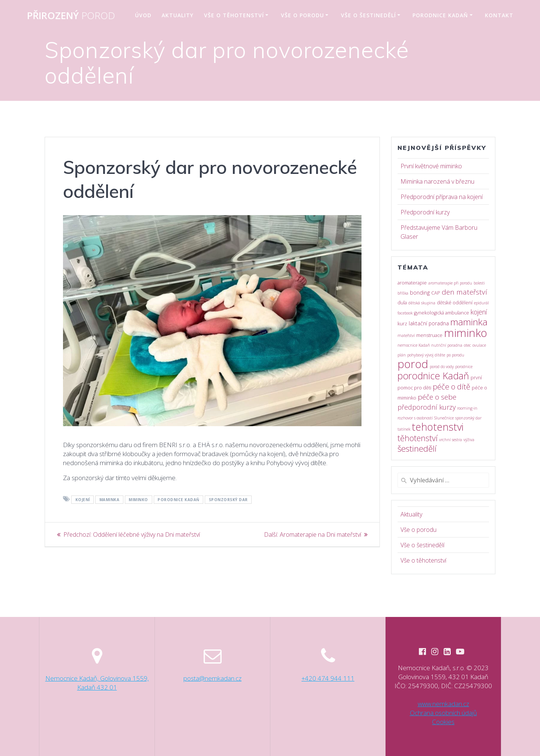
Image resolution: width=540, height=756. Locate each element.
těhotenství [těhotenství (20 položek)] (418, 438)
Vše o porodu (302, 15)
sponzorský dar (228, 500)
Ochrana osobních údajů (443, 713)
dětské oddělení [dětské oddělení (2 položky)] (455, 303)
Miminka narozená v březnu (437, 181)
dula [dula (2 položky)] (402, 303)
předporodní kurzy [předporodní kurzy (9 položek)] (427, 407)
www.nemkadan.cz (443, 704)
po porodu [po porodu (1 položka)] (455, 355)
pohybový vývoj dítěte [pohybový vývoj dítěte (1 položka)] (426, 355)
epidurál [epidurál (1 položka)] (481, 303)
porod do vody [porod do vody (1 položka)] (442, 367)
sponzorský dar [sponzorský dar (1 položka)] (468, 418)
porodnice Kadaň (178, 500)
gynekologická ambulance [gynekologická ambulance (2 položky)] (442, 313)
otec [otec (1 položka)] (467, 345)
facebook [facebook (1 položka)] (405, 313)
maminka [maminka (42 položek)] (469, 322)
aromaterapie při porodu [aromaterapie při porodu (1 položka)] (450, 283)
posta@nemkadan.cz (212, 678)
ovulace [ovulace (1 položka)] (479, 345)
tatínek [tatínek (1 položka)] (404, 429)
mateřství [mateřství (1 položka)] (406, 335)
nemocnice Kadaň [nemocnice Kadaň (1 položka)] (414, 345)
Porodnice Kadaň (440, 15)
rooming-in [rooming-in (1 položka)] (467, 408)
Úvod (143, 15)
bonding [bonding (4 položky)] (420, 292)
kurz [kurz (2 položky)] (402, 324)
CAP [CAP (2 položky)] (436, 293)
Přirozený (71, 16)
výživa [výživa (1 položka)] (469, 440)
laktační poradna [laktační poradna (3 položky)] (429, 323)
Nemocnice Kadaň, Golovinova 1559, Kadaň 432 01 (97, 682)
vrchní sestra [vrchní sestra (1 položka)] (451, 440)
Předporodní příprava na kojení (442, 197)
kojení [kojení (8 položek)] (479, 312)
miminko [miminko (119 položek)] (466, 333)
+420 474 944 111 (328, 678)
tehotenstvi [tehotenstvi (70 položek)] (438, 427)
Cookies (443, 722)
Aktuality (178, 15)
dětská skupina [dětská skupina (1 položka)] (422, 303)
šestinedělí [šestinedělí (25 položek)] (417, 448)
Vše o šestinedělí (368, 15)
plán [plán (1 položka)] (402, 355)
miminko (138, 500)
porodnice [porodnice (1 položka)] (464, 367)
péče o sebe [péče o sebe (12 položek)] (437, 397)
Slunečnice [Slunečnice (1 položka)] (444, 418)
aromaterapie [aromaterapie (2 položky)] (412, 283)
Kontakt (499, 15)
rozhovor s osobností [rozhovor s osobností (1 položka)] (415, 418)
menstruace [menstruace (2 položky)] (429, 335)
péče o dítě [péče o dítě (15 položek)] (451, 387)
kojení (83, 500)
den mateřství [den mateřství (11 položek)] (464, 292)
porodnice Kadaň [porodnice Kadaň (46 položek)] (433, 376)
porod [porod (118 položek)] (413, 364)
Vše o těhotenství (234, 15)
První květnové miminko (431, 166)
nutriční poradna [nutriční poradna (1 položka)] (447, 345)
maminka (109, 500)
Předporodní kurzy (425, 212)
